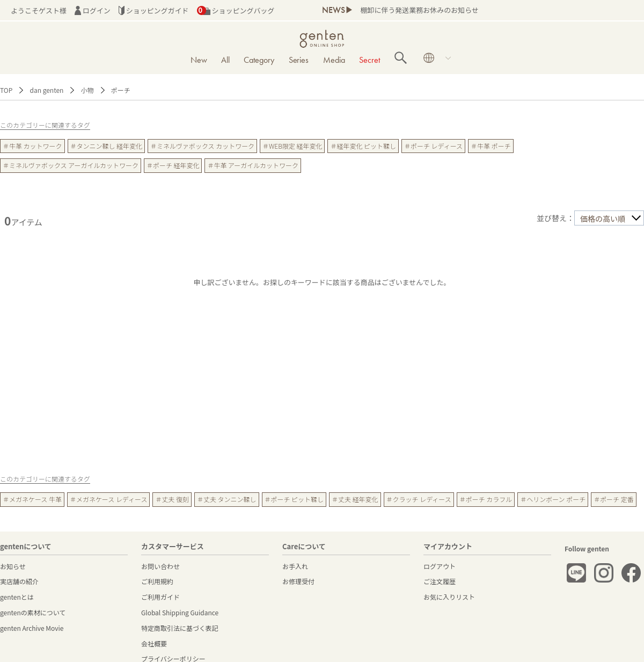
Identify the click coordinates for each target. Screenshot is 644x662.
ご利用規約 (157, 581)
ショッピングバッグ (236, 10)
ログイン (93, 10)
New (199, 60)
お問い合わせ (160, 566)
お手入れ (295, 566)
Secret (369, 60)
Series (299, 60)
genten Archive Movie (32, 628)
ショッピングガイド (154, 10)
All (225, 60)
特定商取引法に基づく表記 (180, 628)
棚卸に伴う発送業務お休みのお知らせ (419, 10)
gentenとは (17, 597)
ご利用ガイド (160, 597)
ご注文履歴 (440, 581)
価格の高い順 (603, 219)
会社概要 (154, 643)
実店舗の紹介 (19, 581)
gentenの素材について (33, 612)
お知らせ (13, 566)
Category (259, 60)
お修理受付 (298, 581)
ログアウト (440, 566)
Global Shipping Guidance (180, 612)
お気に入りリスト (449, 597)
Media (334, 60)
